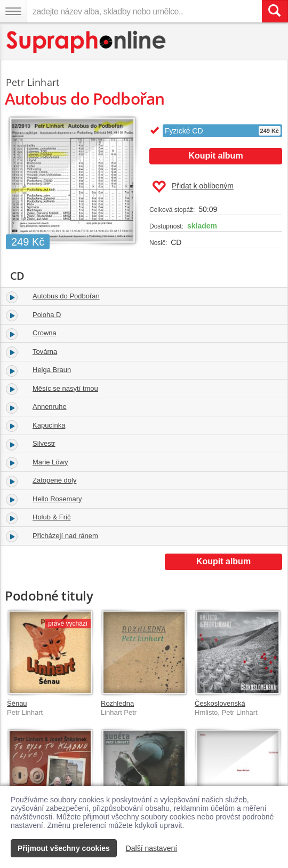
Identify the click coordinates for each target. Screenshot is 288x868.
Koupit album (215, 156)
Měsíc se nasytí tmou (65, 388)
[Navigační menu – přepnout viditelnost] (13, 11)
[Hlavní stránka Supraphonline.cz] (87, 42)
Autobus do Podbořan (66, 296)
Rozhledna (117, 703)
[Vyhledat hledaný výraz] (275, 11)
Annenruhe (50, 407)
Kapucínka (49, 425)
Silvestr (44, 443)
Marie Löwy (50, 462)
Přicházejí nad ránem (65, 536)
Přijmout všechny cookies (64, 848)
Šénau (17, 703)
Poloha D (47, 315)
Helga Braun (52, 370)
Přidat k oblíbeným (193, 187)
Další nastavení (152, 848)
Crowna (45, 333)
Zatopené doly (54, 480)
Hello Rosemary (57, 499)
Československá (220, 703)
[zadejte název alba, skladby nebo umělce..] (144, 11)
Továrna (45, 352)
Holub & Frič (52, 517)
